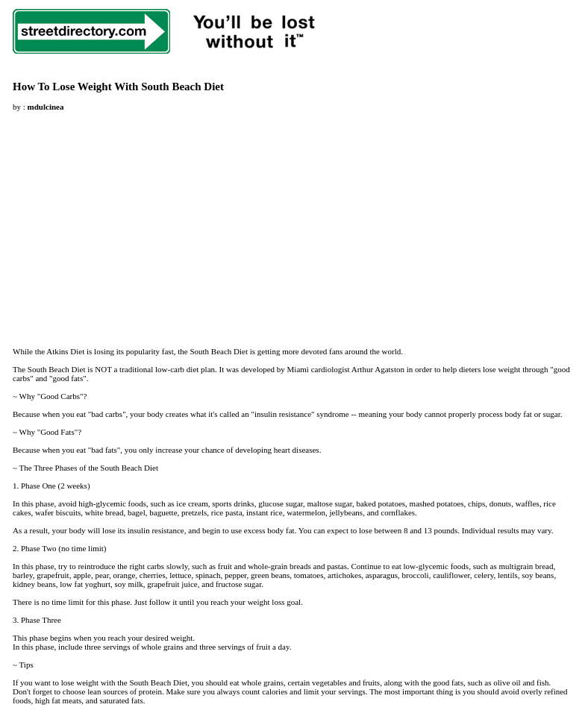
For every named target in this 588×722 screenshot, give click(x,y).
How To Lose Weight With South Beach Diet (118, 87)
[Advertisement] (138, 225)
